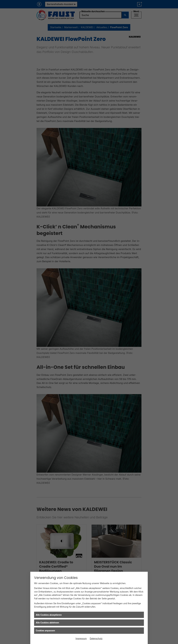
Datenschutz (96, 638)
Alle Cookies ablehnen (47, 623)
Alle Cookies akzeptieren (49, 615)
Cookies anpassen (45, 631)
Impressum (81, 638)
